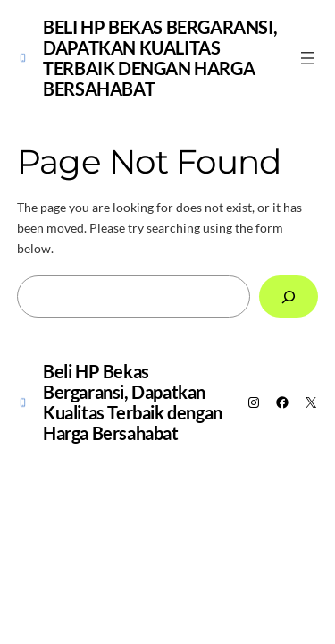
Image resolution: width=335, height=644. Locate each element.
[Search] (289, 297)
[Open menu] (307, 58)
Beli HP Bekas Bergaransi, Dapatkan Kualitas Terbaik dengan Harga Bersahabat (160, 58)
